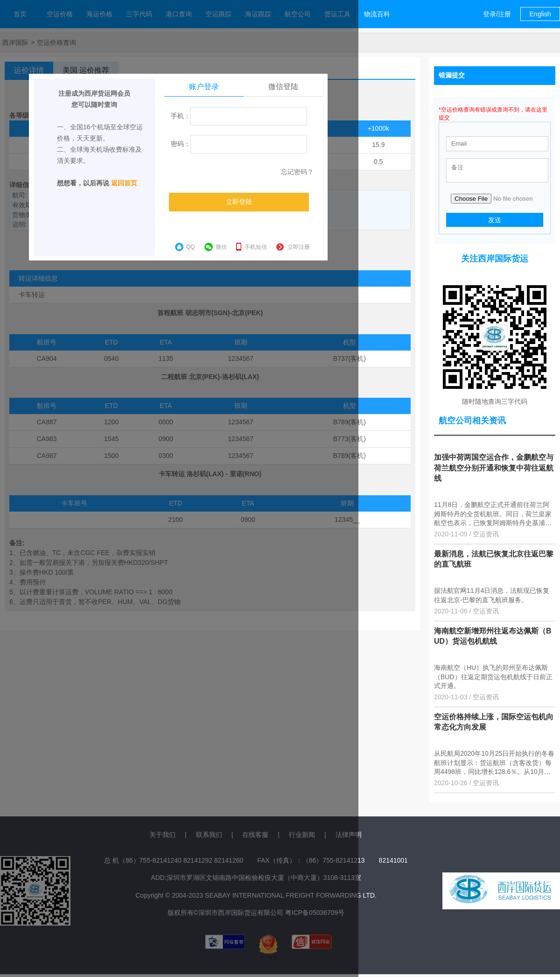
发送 (495, 223)
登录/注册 (497, 14)
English (540, 14)
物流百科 (377, 14)
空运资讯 (486, 537)
